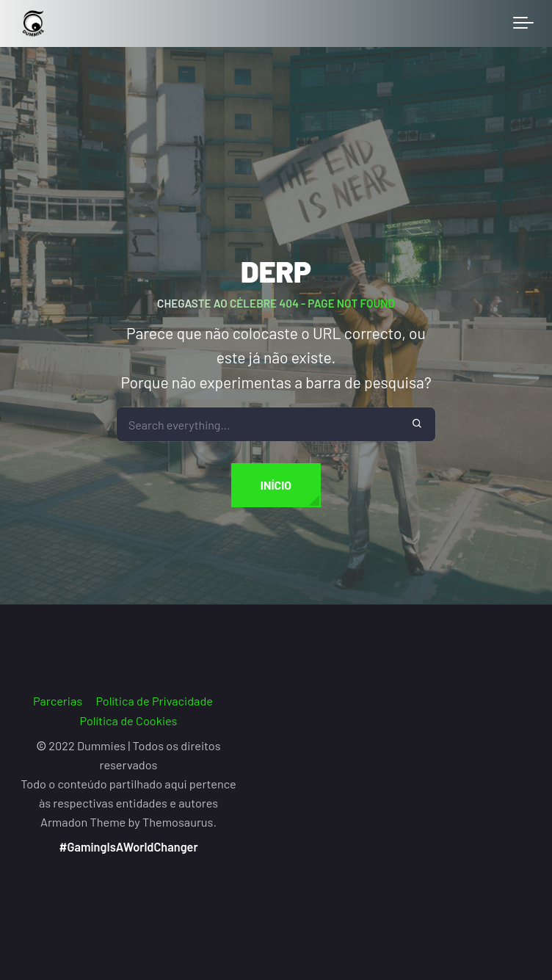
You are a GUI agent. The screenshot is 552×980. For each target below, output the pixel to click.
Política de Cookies (129, 721)
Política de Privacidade (154, 701)
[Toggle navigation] (523, 23)
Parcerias (58, 701)
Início (276, 485)
